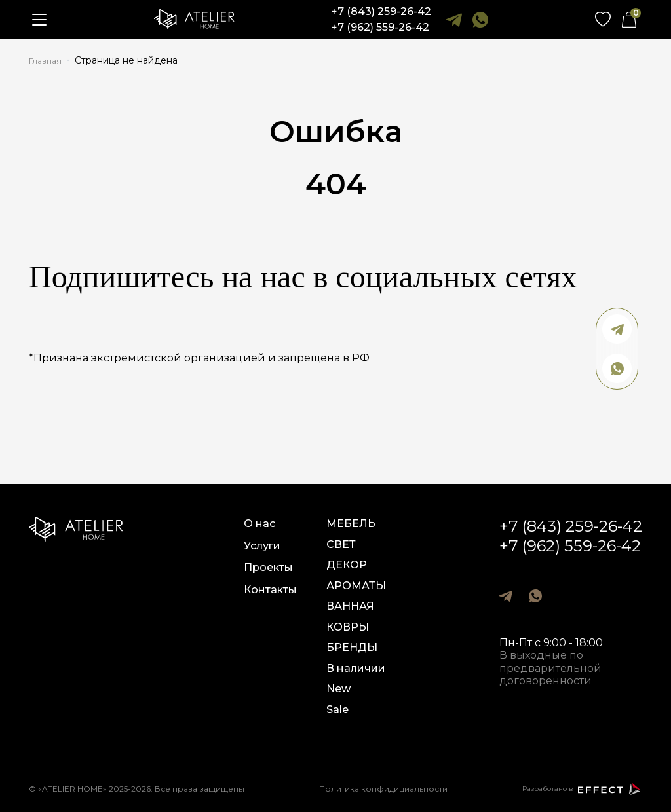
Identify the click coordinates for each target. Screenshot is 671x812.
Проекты (268, 567)
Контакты (270, 590)
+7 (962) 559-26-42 (380, 27)
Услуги (262, 546)
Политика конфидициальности (383, 789)
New (338, 689)
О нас (259, 524)
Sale (337, 710)
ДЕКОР (347, 565)
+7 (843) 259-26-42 (381, 11)
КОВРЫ (348, 627)
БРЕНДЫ (352, 647)
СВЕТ (341, 544)
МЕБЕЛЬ (351, 524)
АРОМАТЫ (356, 586)
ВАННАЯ (350, 606)
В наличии (356, 668)
